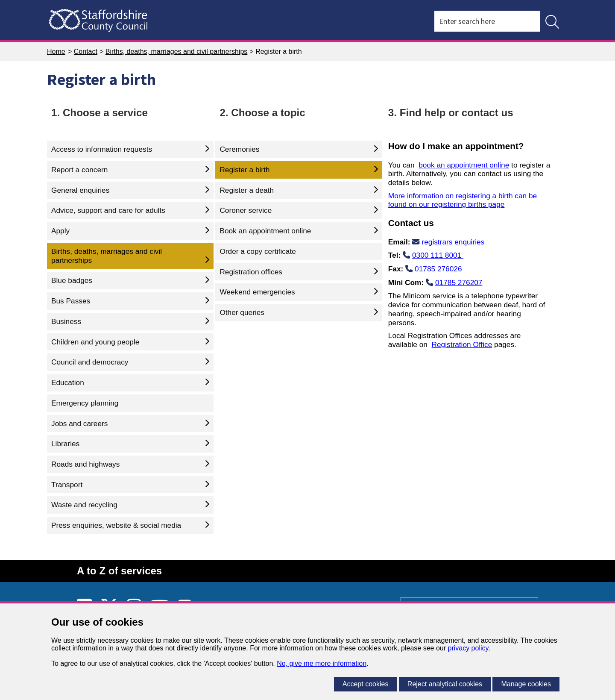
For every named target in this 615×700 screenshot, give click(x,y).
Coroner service (246, 210)
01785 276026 (438, 269)
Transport (67, 485)
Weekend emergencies (257, 292)
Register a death (247, 190)
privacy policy (468, 648)
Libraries (65, 444)
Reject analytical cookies (445, 684)
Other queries (242, 312)
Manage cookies (526, 684)
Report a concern (79, 170)
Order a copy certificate (258, 251)
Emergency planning (85, 403)
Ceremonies (239, 149)
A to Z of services (119, 571)
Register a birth (245, 170)
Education (68, 382)
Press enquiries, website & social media (116, 525)
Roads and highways (85, 464)
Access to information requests (102, 149)
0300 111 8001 (438, 255)
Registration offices (251, 272)
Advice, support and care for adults (108, 210)
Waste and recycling (84, 505)
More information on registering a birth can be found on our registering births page (463, 200)
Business (66, 321)
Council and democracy (90, 362)
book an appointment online (464, 165)
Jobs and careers (79, 424)
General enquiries (80, 190)
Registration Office (462, 344)
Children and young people (95, 342)
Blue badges (72, 280)
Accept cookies (366, 684)
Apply (60, 231)
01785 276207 (459, 282)
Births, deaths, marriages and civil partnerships (177, 51)
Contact (86, 51)
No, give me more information (322, 663)
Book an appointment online (265, 231)
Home (56, 51)
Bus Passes (71, 301)
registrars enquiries (453, 242)
